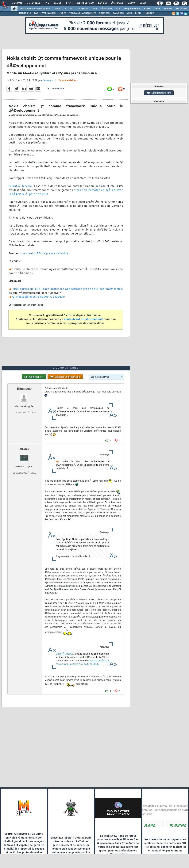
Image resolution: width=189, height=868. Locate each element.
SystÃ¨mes (181, 9)
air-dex (24, 449)
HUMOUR (149, 13)
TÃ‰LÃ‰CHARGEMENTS (83, 13)
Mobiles (168, 9)
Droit (131, 3)
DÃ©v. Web (106, 9)
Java (94, 9)
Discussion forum (159, 93)
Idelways (48, 80)
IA (65, 9)
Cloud (57, 9)
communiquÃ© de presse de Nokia (44, 254)
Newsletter (85, 3)
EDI (118, 9)
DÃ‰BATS (118, 13)
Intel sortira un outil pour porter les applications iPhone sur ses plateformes (67, 289)
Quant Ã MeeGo (20, 186)
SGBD (147, 9)
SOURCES (104, 13)
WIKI (129, 13)
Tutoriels (34, 3)
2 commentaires (67, 81)
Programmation (132, 9)
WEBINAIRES (48, 13)
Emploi (102, 3)
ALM (72, 9)
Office (157, 9)
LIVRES (62, 13)
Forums (17, 3)
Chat (69, 3)
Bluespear (24, 389)
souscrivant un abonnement (83, 320)
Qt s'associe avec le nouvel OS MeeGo (39, 297)
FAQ (47, 3)
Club (143, 3)
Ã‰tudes (117, 3)
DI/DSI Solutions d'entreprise (35, 9)
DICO (138, 13)
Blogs (58, 3)
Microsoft (83, 9)
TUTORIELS (25, 13)
